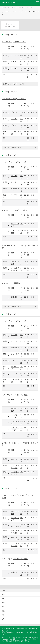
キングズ (14, 335)
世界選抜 (17, 283)
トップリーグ (7, 42)
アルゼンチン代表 (20, 210)
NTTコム (14, 68)
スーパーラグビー (9, 99)
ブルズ (13, 125)
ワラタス (14, 176)
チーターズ (15, 348)
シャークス (15, 354)
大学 (3, 594)
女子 (3, 619)
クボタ (13, 62)
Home (3, 7)
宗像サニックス (20, 42)
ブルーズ (14, 112)
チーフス (14, 119)
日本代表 (14, 297)
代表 (3, 603)
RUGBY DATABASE (10, 3)
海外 (3, 607)
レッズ (13, 182)
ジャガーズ (21, 99)
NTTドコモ (15, 55)
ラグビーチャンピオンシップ (13, 246)
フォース (14, 373)
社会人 (4, 611)
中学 (3, 615)
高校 (3, 599)
